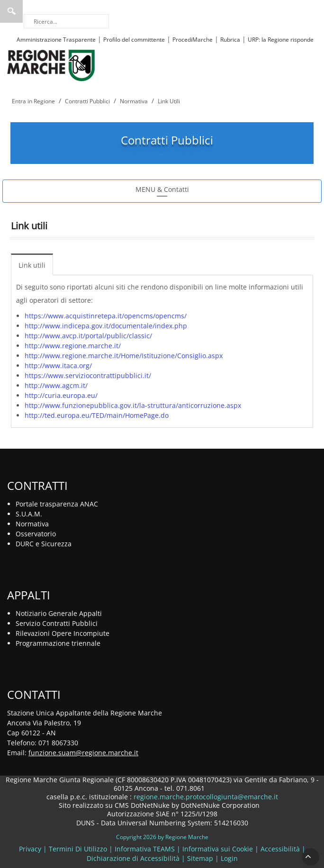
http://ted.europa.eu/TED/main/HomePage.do (97, 415)
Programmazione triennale (58, 643)
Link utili (32, 265)
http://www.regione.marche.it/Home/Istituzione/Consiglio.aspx (124, 356)
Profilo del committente (134, 40)
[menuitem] (34, 264)
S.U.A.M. (29, 514)
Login (229, 858)
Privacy (30, 849)
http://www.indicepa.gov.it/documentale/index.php (106, 326)
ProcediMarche (193, 40)
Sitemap (200, 858)
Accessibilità (280, 849)
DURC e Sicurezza (44, 544)
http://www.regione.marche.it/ (73, 346)
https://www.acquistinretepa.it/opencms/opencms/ (106, 316)
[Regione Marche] (51, 65)
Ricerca (11, 11)
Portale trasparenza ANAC (57, 504)
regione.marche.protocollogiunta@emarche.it (205, 797)
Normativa (32, 524)
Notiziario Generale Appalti (59, 613)
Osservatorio (36, 534)
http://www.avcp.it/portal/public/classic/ (88, 336)
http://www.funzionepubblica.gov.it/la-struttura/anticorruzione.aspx (133, 405)
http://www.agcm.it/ (56, 385)
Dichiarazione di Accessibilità (133, 858)
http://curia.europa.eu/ (61, 395)
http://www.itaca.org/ (58, 366)
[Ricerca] (66, 21)
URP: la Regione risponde (281, 40)
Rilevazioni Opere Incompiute (63, 633)
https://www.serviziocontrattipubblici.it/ (88, 375)
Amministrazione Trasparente (56, 40)
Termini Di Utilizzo (78, 849)
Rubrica (230, 40)
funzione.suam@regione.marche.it (83, 753)
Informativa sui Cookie (218, 849)
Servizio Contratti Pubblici (57, 623)
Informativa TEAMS (145, 849)
